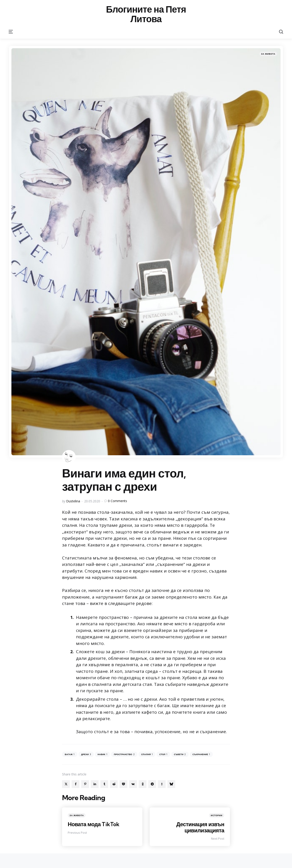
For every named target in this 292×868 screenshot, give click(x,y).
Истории (217, 815)
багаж (70, 754)
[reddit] (114, 784)
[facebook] (76, 784)
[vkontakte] (133, 784)
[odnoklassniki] (143, 784)
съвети (180, 754)
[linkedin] (95, 784)
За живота (268, 54)
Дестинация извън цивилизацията (200, 827)
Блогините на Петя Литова (146, 14)
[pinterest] (85, 784)
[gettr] (162, 784)
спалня (147, 754)
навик (102, 754)
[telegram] (152, 784)
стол (163, 754)
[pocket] (123, 784)
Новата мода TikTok (94, 824)
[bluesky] (171, 784)
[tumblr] (104, 784)
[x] (66, 784)
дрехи (86, 754)
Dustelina (73, 501)
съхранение (201, 754)
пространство (124, 754)
